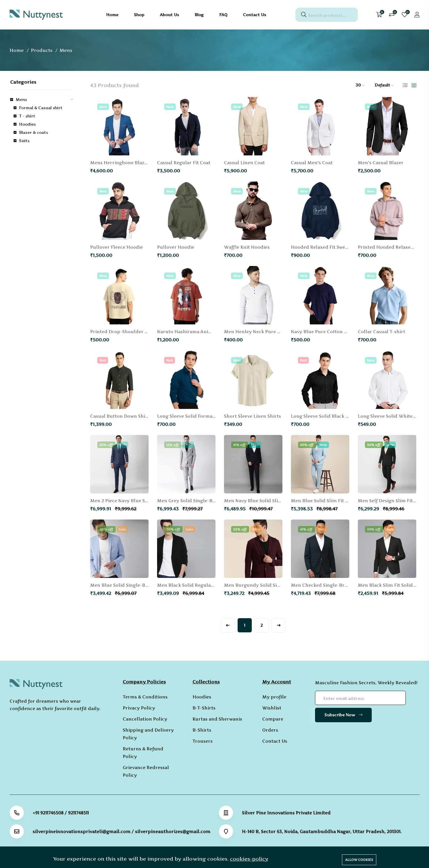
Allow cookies (359, 860)
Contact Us (275, 741)
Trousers (203, 741)
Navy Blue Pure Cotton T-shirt (325, 332)
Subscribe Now (343, 715)
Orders (270, 730)
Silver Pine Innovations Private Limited (286, 813)
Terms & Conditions (145, 697)
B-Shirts (202, 730)
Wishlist (272, 708)
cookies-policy (249, 859)
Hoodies (202, 697)
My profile (274, 697)
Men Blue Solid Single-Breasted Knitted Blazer (143, 585)
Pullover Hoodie (176, 247)
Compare (273, 719)
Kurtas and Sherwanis (217, 719)
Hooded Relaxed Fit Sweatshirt (326, 247)
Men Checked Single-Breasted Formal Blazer (342, 585)
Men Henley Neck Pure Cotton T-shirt (267, 332)
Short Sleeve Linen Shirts (252, 416)
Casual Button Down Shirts (121, 416)
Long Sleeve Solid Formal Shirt (192, 416)
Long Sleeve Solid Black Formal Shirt (332, 416)
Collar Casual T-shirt (382, 332)
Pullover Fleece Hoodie (117, 247)
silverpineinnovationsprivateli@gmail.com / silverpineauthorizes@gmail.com (121, 832)
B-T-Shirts (204, 708)
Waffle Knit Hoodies (247, 247)
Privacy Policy (139, 708)
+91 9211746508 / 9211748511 (61, 813)
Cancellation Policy (145, 719)
